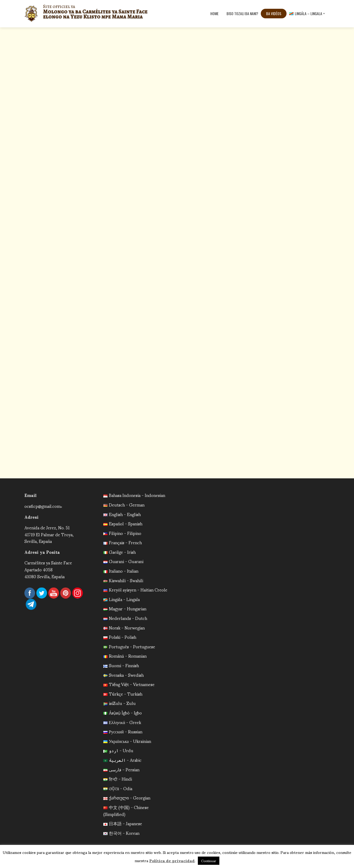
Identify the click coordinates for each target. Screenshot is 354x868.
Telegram (31, 604)
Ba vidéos (274, 13)
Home (214, 13)
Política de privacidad (172, 860)
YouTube (54, 593)
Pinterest (66, 593)
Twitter (42, 593)
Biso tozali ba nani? (242, 13)
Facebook (30, 593)
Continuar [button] (209, 861)
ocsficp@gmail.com (42, 506)
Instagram (78, 593)
